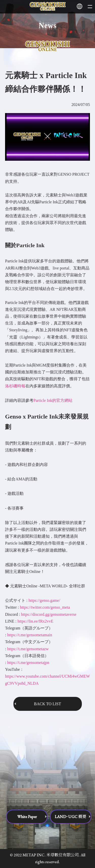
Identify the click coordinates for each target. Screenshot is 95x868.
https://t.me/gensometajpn (28, 663)
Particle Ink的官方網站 (53, 400)
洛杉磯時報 (15, 386)
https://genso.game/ (44, 600)
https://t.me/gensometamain (30, 635)
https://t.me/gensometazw (28, 649)
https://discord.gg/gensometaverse (49, 614)
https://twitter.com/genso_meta (45, 607)
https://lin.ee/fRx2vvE (35, 621)
